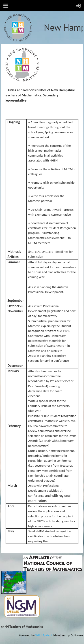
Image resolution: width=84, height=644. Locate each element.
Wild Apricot (44, 635)
